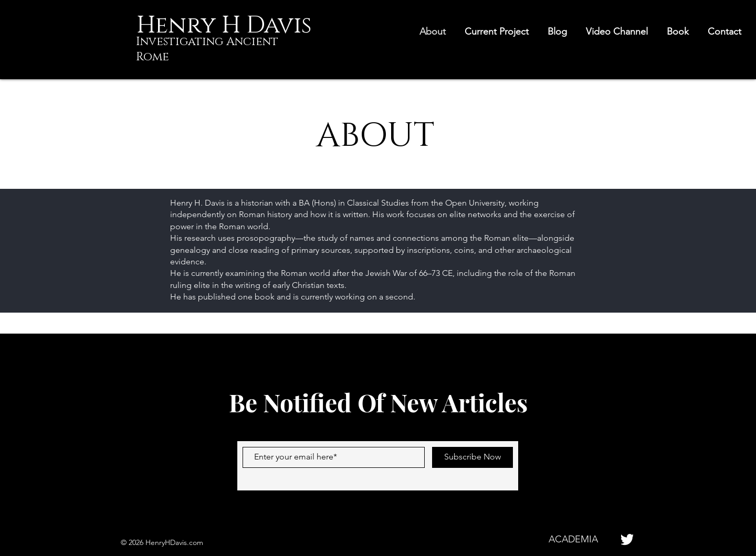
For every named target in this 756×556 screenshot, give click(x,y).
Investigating (181, 42)
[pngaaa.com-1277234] (627, 539)
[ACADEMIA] (573, 539)
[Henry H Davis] (224, 25)
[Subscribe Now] (472, 457)
